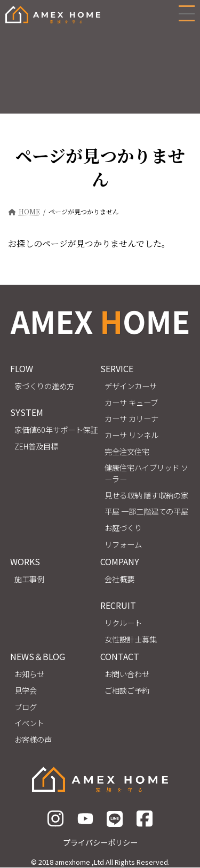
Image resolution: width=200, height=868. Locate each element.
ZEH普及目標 (36, 446)
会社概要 (119, 579)
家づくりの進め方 (44, 386)
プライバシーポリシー (100, 842)
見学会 (26, 690)
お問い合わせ (127, 674)
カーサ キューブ (131, 402)
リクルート (123, 622)
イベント (29, 723)
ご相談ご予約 (127, 690)
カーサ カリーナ (131, 419)
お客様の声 (33, 739)
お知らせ (29, 674)
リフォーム (123, 544)
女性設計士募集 (131, 639)
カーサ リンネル (131, 435)
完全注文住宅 (127, 451)
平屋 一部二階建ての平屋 (146, 512)
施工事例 (29, 579)
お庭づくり (123, 528)
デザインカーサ (131, 386)
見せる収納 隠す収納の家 (146, 495)
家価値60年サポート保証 (56, 429)
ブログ (26, 707)
